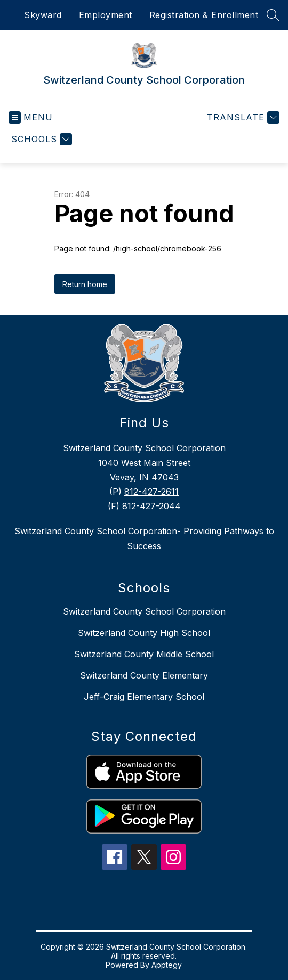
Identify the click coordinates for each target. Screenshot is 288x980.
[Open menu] (31, 117)
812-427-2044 (151, 506)
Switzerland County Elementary (144, 675)
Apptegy (167, 965)
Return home (85, 284)
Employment (106, 15)
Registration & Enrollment (204, 15)
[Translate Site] (242, 117)
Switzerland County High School (144, 633)
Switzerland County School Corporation (144, 611)
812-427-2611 (151, 492)
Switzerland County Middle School (144, 654)
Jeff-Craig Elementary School (144, 697)
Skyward (43, 15)
